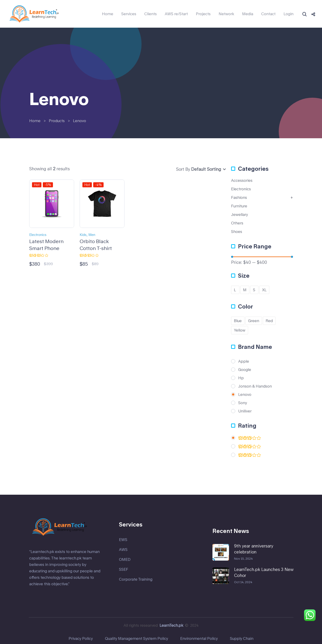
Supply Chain (242, 638)
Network (226, 14)
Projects (203, 14)
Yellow (240, 330)
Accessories (242, 180)
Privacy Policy (81, 638)
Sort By (183, 169)
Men (92, 235)
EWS (123, 540)
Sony (243, 403)
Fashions (239, 197)
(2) (250, 439)
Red (269, 321)
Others (237, 223)
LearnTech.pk (171, 625)
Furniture (239, 206)
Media (248, 14)
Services (129, 14)
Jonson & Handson (255, 386)
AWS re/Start (176, 14)
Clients (151, 14)
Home (108, 14)
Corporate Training (136, 579)
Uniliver (245, 411)
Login (289, 14)
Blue (238, 321)
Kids (83, 235)
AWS (123, 549)
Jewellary (239, 214)
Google (245, 370)
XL (264, 290)
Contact (268, 14)
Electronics (38, 235)
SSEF (124, 569)
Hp (241, 378)
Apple (244, 361)
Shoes (237, 231)
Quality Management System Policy (136, 638)
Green (254, 321)
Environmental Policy (199, 638)
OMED (125, 559)
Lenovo (245, 394)
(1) (250, 456)
